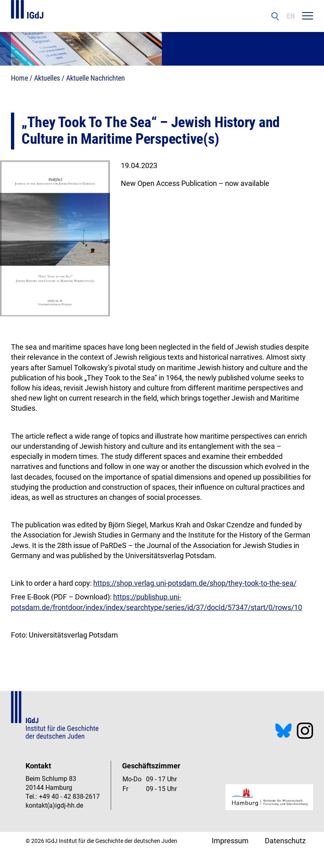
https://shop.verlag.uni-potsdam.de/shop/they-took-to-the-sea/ (195, 583)
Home (19, 78)
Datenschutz (285, 841)
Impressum (230, 841)
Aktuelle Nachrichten (95, 78)
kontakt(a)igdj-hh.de (54, 805)
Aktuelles (47, 78)
